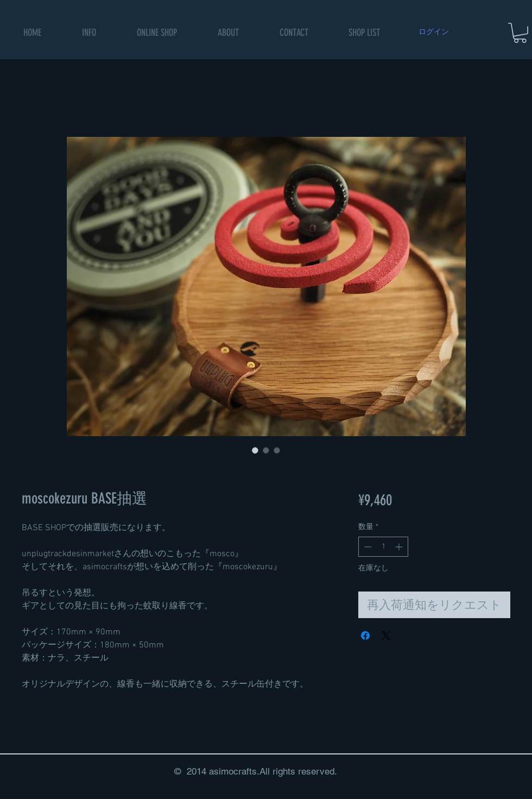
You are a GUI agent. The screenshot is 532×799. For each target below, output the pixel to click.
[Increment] (400, 547)
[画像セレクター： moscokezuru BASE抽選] (255, 450)
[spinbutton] (383, 547)
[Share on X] (386, 636)
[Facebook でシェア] (365, 636)
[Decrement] (367, 547)
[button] (157, 33)
